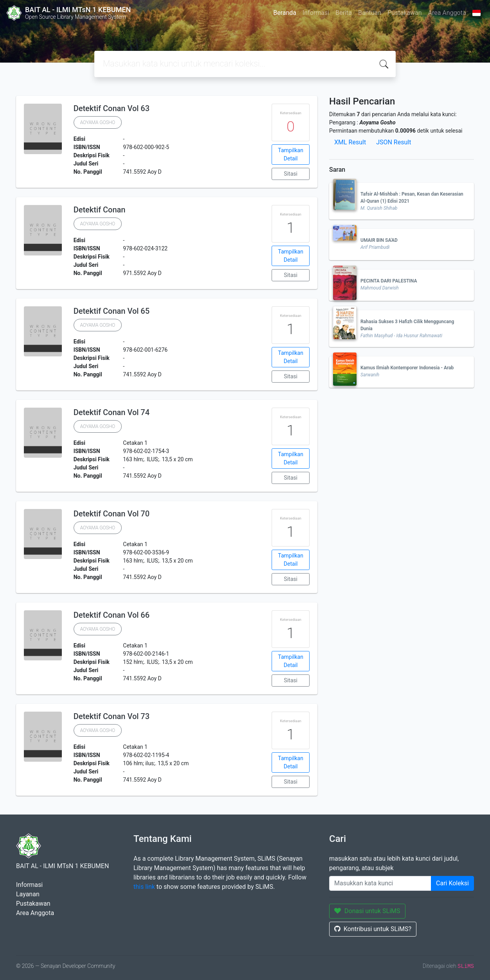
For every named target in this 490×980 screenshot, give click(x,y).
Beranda (285, 13)
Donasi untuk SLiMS (367, 911)
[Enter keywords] (380, 883)
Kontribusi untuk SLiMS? (373, 929)
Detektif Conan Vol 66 (112, 615)
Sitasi (291, 174)
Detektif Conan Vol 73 (112, 716)
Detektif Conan (100, 210)
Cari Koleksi (452, 883)
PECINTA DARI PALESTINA (389, 281)
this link (144, 887)
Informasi (316, 13)
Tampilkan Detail (291, 154)
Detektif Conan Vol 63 (112, 108)
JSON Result (394, 142)
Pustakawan (404, 13)
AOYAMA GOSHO (98, 122)
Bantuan (370, 13)
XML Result (350, 142)
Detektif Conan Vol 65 (112, 311)
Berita (344, 13)
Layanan (28, 894)
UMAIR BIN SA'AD (379, 240)
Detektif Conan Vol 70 (112, 514)
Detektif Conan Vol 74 (112, 412)
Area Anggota (447, 13)
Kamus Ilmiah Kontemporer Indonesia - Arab (407, 368)
